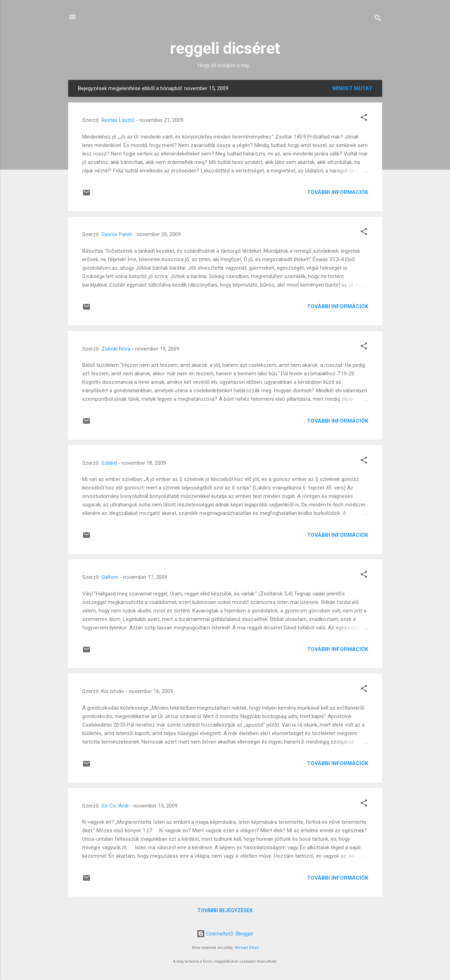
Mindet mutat (352, 88)
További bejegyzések (225, 910)
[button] (364, 119)
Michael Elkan (247, 948)
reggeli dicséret (225, 48)
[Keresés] (378, 19)
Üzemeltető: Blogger (225, 934)
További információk (338, 192)
